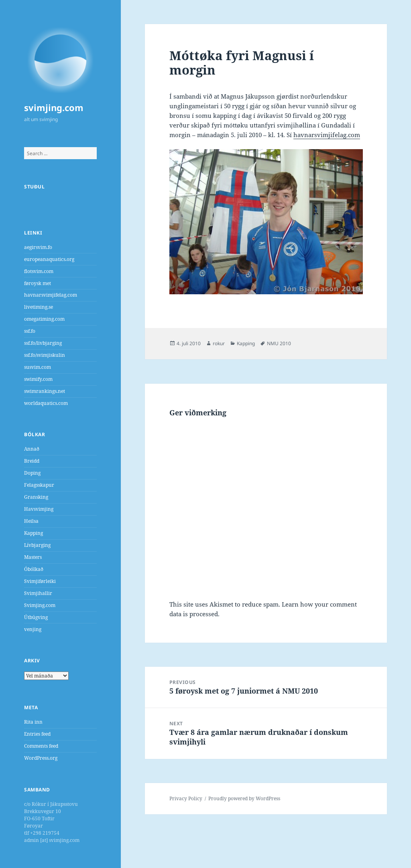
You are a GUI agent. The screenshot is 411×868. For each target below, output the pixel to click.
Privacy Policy (186, 798)
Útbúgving (36, 617)
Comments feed (41, 746)
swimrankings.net (45, 391)
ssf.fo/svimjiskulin (45, 355)
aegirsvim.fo (38, 247)
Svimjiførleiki (40, 581)
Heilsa (31, 521)
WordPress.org (41, 758)
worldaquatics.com (46, 403)
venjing (33, 629)
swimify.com (38, 379)
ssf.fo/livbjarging (43, 343)
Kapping (34, 533)
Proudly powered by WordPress (244, 798)
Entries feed (37, 734)
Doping (32, 473)
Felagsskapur (39, 485)
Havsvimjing (39, 509)
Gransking (36, 497)
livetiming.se (39, 307)
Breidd (32, 461)
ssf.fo (30, 331)
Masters (33, 557)
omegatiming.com (44, 319)
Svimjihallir (38, 593)
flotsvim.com (39, 271)
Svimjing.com (40, 605)
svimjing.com (54, 107)
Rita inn (33, 722)
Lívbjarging (37, 545)
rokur (219, 343)
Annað (32, 449)
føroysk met (38, 283)
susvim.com (38, 367)
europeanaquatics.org (49, 259)
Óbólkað (34, 569)
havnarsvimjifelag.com (51, 295)
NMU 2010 (279, 343)
